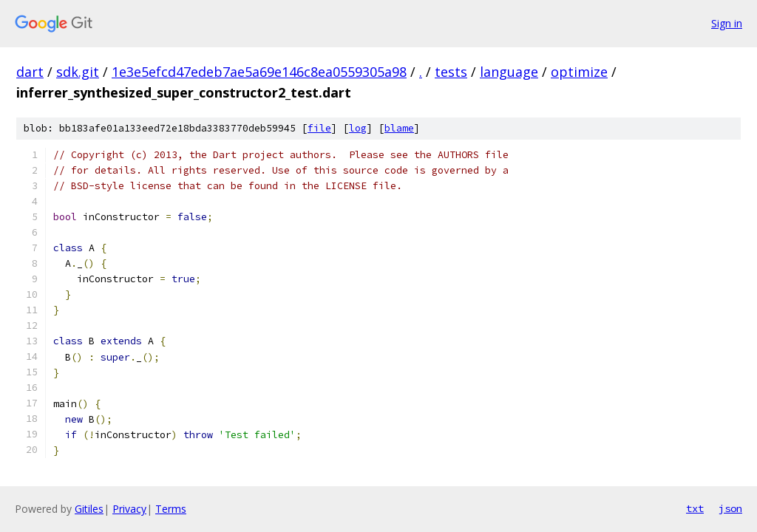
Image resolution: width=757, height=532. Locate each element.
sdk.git (78, 72)
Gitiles (89, 509)
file (319, 128)
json (730, 508)
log (358, 128)
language (509, 72)
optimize (579, 72)
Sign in (727, 23)
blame (399, 128)
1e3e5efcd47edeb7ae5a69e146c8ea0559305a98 (259, 72)
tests (451, 72)
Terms (171, 509)
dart (30, 72)
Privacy (129, 509)
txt (695, 508)
